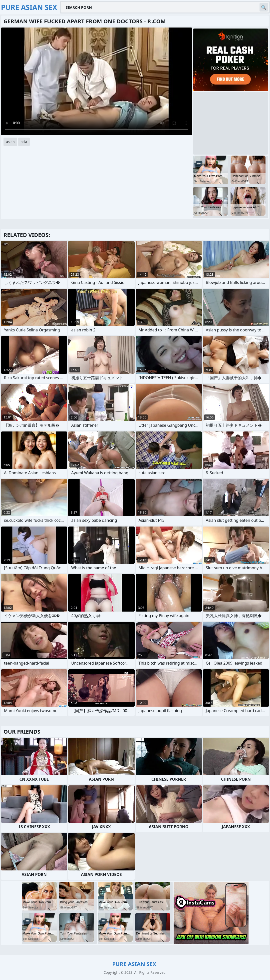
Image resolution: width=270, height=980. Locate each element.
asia (24, 142)
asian (10, 142)
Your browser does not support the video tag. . (97, 81)
